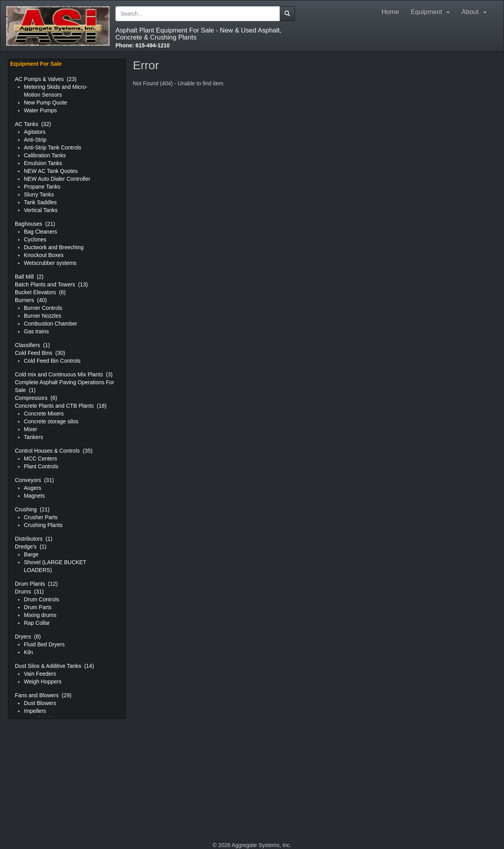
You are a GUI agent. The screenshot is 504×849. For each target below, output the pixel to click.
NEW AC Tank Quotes (51, 171)
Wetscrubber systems (50, 263)
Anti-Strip (35, 140)
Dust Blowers (40, 703)
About (476, 12)
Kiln (28, 652)
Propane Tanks (42, 187)
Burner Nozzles (43, 316)
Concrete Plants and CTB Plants (61, 406)
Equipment (430, 12)
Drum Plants (36, 584)
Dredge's (31, 547)
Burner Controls (43, 308)
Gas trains (36, 331)
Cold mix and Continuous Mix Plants (64, 374)
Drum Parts (38, 607)
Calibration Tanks (45, 155)
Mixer (31, 429)
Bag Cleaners (40, 232)
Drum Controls (41, 599)
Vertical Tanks (41, 210)
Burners (31, 300)
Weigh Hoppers (43, 682)
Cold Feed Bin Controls (52, 361)
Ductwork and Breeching (54, 247)
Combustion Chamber (50, 324)
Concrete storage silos (51, 421)
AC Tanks (33, 124)
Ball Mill (29, 277)
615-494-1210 (143, 45)
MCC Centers (40, 459)
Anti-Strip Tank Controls (53, 147)
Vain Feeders (40, 674)
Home (390, 12)
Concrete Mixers (44, 414)
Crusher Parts (41, 517)
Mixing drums (40, 615)
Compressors (36, 398)
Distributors (34, 539)
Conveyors (34, 480)
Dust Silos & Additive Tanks (54, 666)
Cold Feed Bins (40, 353)
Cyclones (35, 239)
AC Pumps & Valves (46, 79)
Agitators (35, 132)
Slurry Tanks (39, 194)
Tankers (33, 437)
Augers (32, 488)
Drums (29, 592)
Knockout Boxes (44, 255)
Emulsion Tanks (43, 163)
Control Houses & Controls (54, 451)
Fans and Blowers (43, 695)
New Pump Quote (46, 103)
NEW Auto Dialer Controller (57, 179)
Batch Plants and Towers (51, 284)
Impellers (35, 711)
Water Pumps (40, 110)
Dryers (28, 637)
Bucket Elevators (40, 292)
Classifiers (32, 345)
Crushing (32, 509)
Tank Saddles (40, 202)
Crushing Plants (43, 525)
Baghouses (35, 224)
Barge (31, 554)
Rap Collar (37, 623)
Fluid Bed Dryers (44, 644)
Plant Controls (41, 466)
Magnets (34, 496)
